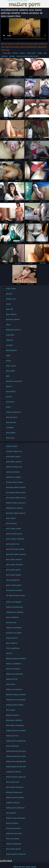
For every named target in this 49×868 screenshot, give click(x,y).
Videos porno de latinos (15, 808)
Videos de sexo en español (15, 731)
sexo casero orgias (13, 575)
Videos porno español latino (15, 741)
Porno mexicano (12, 746)
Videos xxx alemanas (14, 607)
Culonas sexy (11, 622)
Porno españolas (13, 648)
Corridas (15, 53)
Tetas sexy (10, 438)
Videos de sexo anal (14, 834)
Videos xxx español (14, 602)
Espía (8, 356)
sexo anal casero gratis (15, 549)
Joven (8, 304)
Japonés (9, 340)
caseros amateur (13, 472)
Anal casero (11, 684)
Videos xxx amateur (14, 628)
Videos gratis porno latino (15, 756)
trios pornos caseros (14, 590)
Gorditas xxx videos (14, 633)
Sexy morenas (12, 417)
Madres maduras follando (15, 695)
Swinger (12, 56)
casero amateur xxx (14, 467)
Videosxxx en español (14, 612)
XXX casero (11, 710)
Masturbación (12, 350)
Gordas (9, 397)
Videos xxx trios (12, 736)
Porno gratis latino (13, 828)
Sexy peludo (11, 433)
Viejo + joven (11, 366)
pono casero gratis (13, 529)
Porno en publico (13, 839)
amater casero (12, 446)
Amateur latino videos (15, 705)
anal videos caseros (14, 462)
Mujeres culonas (12, 715)
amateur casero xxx (14, 451)
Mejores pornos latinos (15, 797)
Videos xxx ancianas (14, 689)
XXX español (11, 813)
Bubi (8, 376)
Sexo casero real (12, 782)
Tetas (8, 325)
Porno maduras (12, 617)
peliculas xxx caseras (14, 508)
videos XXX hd (12, 679)
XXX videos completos (15, 725)
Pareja (40, 53)
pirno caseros (11, 523)
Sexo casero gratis (13, 849)
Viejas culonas (12, 638)
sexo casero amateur (14, 565)
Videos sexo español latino (15, 761)
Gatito (8, 361)
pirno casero (11, 518)
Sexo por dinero (12, 823)
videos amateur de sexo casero (27, 56)
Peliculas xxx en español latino (15, 700)
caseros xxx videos (13, 477)
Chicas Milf (6, 53)
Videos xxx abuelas (14, 844)
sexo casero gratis (13, 570)
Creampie (10, 428)
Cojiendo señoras (13, 803)
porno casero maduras (15, 539)
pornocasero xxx (13, 544)
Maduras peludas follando (15, 659)
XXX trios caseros (13, 669)
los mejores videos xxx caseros (15, 498)
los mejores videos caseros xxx (15, 493)
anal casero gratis (13, 457)
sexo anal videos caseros (15, 554)
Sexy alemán (11, 422)
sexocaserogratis (13, 580)
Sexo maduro (11, 314)
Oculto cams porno (14, 412)
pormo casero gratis (14, 534)
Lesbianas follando (14, 772)
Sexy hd (9, 294)
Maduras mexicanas (14, 792)
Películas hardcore (13, 330)
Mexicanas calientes (14, 720)
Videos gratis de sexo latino (15, 767)
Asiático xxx (11, 299)
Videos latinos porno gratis (15, 751)
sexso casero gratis (14, 585)
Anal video (10, 335)
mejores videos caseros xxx (15, 503)
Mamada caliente (13, 319)
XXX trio (9, 653)
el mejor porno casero (14, 482)
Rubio (8, 407)
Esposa (22, 53)
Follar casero (31, 53)
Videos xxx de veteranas (15, 818)
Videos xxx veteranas (14, 674)
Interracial (10, 402)
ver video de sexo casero (15, 595)
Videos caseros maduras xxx (15, 854)
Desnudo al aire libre (14, 381)
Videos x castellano (14, 664)
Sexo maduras (12, 643)
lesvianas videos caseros (15, 487)
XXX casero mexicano (15, 787)
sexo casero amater (14, 559)
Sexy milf (9, 309)
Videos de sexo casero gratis (17, 1)
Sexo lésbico (11, 392)
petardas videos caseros (15, 513)
